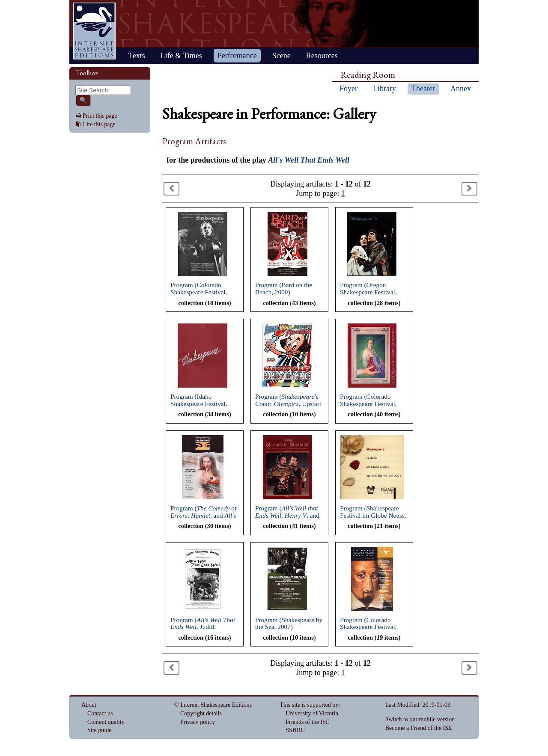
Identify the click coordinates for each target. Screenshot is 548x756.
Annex (461, 89)
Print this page (100, 116)
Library (384, 89)
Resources (322, 56)
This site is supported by (309, 705)
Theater (423, 89)
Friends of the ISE (307, 722)
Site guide (99, 730)
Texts (137, 56)
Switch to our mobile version (420, 719)
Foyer (348, 89)
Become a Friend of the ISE (419, 728)
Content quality (106, 722)
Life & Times (181, 56)
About (89, 705)
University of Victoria (312, 713)
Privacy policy (198, 722)
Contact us (100, 713)
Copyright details (201, 713)
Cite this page (99, 124)
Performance (237, 56)
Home (94, 31)
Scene (281, 56)
